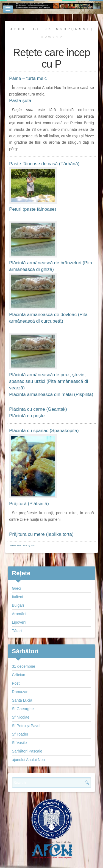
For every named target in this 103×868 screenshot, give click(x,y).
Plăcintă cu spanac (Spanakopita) (44, 431)
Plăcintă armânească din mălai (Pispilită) (51, 394)
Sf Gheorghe (23, 709)
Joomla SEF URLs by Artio (22, 546)
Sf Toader (20, 734)
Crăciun (18, 675)
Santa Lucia (22, 700)
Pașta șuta (20, 101)
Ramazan (20, 692)
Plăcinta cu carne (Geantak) (38, 409)
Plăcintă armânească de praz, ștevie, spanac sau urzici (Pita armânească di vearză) (48, 381)
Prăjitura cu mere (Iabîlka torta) (41, 534)
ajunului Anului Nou (28, 760)
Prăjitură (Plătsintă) (29, 504)
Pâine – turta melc (28, 78)
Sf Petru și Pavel (26, 726)
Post (16, 683)
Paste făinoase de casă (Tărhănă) (44, 164)
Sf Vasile (19, 743)
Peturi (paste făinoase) (33, 209)
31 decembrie (23, 666)
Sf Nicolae (21, 717)
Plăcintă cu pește (27, 416)
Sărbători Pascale (27, 751)
